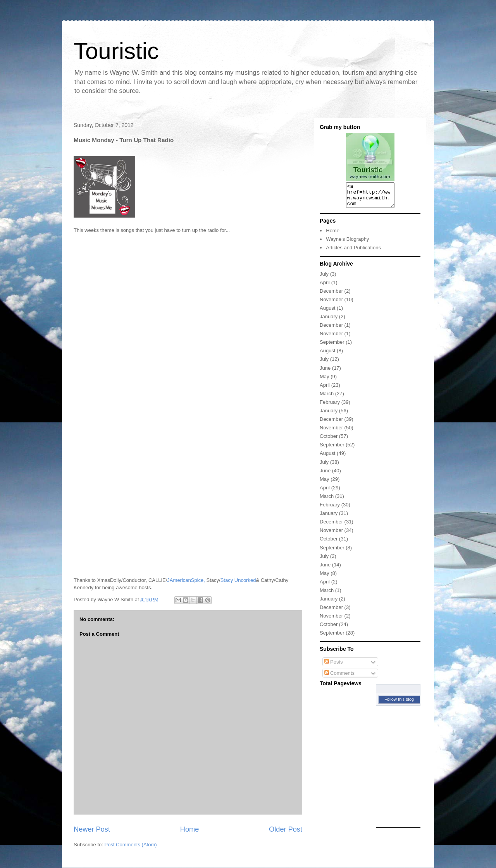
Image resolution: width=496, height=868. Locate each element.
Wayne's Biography (347, 244)
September (332, 347)
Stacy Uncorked (238, 580)
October (329, 441)
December (331, 296)
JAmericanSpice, (186, 580)
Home (190, 829)
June (325, 373)
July (324, 279)
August (327, 313)
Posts (334, 666)
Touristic (116, 51)
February (330, 407)
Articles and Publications (353, 252)
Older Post (286, 829)
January (329, 321)
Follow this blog (399, 704)
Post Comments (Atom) (131, 845)
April (325, 287)
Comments (339, 678)
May (325, 381)
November (331, 304)
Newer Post (92, 829)
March (327, 398)
